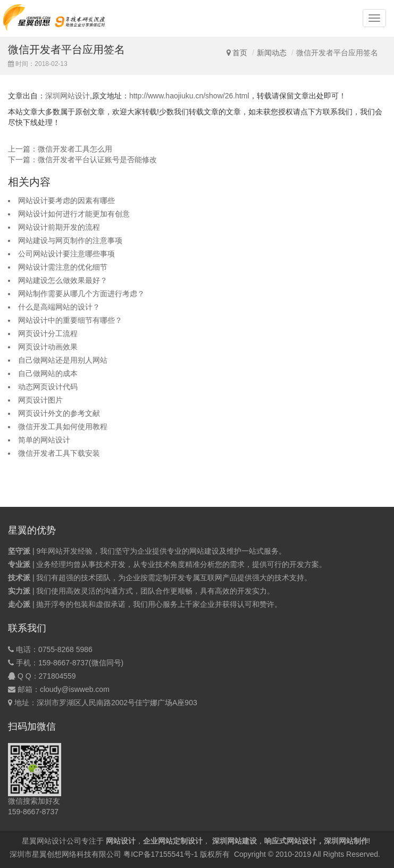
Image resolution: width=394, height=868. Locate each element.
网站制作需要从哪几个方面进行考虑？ (81, 294)
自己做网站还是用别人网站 (63, 360)
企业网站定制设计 (173, 841)
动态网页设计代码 (48, 387)
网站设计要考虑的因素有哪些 (66, 201)
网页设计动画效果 (48, 347)
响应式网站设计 (290, 841)
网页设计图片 (40, 400)
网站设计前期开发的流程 (59, 227)
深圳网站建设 (234, 841)
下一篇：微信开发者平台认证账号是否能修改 (82, 160)
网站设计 (121, 841)
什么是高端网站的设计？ (59, 307)
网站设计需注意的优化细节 (63, 267)
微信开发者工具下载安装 (59, 453)
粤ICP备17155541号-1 (161, 854)
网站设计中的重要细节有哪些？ (70, 320)
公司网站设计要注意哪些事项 (66, 254)
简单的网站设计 (44, 440)
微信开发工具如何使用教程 (63, 427)
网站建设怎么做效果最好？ (63, 280)
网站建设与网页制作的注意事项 (70, 240)
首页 (240, 53)
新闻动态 (272, 53)
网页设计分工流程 (48, 333)
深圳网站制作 (346, 841)
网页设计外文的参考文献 (59, 413)
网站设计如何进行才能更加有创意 (74, 214)
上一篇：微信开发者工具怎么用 (60, 149)
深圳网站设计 (68, 96)
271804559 (57, 676)
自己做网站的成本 (48, 373)
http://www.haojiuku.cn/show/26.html (189, 96)
